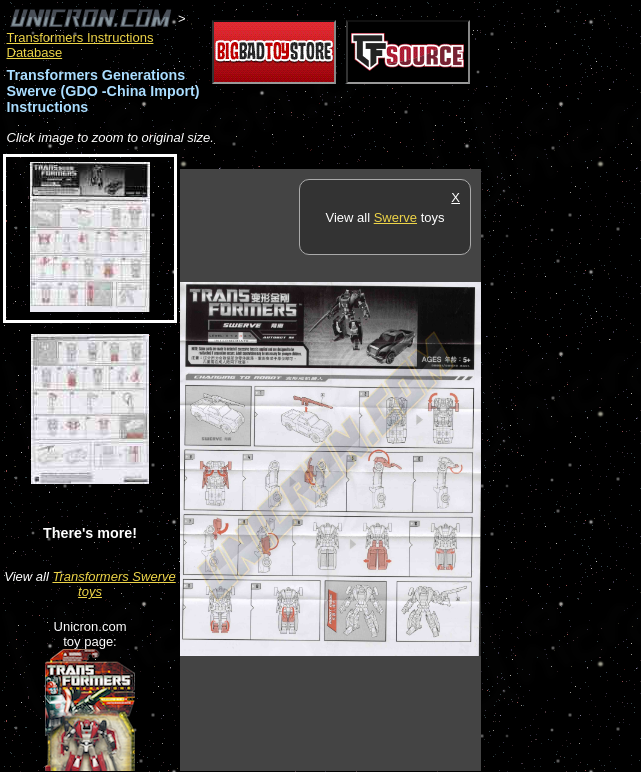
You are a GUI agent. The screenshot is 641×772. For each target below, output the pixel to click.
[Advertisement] (561, 469)
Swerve (395, 217)
